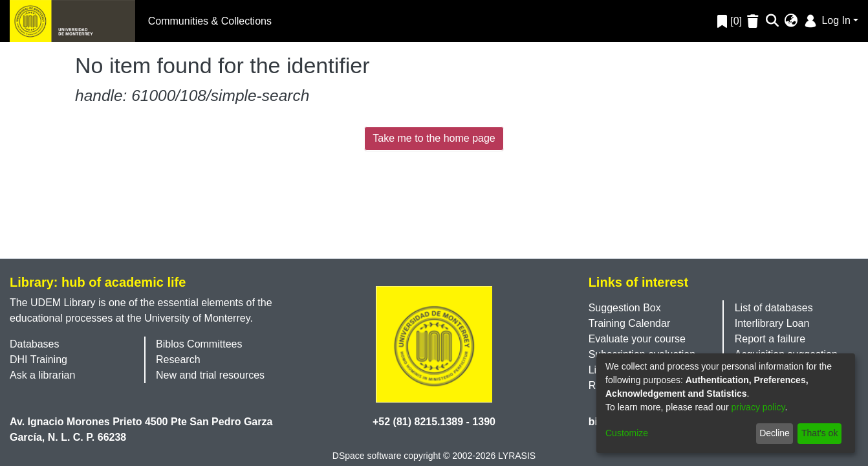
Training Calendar (630, 323)
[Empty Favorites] (754, 21)
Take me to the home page (434, 138)
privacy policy (758, 407)
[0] (730, 21)
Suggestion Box (625, 308)
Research (178, 360)
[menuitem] (791, 21)
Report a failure (770, 339)
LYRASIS (517, 456)
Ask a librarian (42, 375)
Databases (35, 344)
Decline (775, 433)
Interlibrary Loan (772, 323)
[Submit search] (773, 21)
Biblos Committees (199, 344)
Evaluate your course (637, 339)
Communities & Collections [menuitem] (210, 21)
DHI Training (38, 360)
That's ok (819, 433)
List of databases (774, 308)
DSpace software (367, 456)
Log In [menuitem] (826, 20)
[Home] (72, 21)
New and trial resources (210, 375)
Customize (627, 433)
